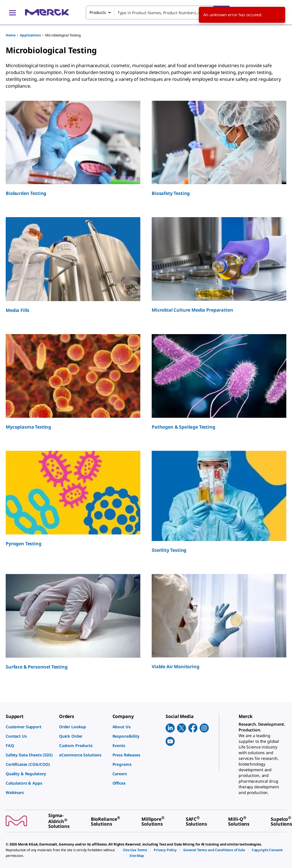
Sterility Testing (169, 550)
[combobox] (158, 13)
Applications (30, 35)
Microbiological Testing (63, 35)
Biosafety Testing (171, 193)
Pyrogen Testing (24, 544)
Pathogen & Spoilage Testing (183, 427)
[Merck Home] (47, 12)
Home (11, 35)
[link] (30, 727)
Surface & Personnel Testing (37, 667)
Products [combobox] (98, 12)
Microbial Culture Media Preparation (192, 310)
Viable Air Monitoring (176, 667)
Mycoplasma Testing (28, 427)
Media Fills (17, 310)
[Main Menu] (12, 13)
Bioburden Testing (26, 193)
